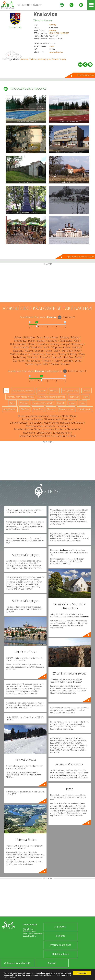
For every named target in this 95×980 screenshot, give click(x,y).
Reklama (61, 936)
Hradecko (33, 59)
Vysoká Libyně (33, 364)
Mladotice (25, 354)
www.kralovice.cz (56, 52)
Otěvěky (73, 354)
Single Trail (38, 409)
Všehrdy (68, 361)
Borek (55, 337)
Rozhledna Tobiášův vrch (37, 433)
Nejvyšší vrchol (10, 409)
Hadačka (43, 344)
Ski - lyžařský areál (71, 391)
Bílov (39, 337)
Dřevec (32, 344)
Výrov (78, 361)
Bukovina (24, 59)
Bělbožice (29, 337)
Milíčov (14, 354)
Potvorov (33, 357)
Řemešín (55, 59)
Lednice (39, 351)
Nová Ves (51, 354)
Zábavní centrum (67, 409)
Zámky (12, 403)
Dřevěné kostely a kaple (42, 403)
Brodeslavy (20, 341)
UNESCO (54, 391)
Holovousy (78, 344)
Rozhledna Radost (32, 419)
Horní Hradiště (21, 347)
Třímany (47, 361)
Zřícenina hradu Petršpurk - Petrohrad (47, 426)
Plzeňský (53, 24)
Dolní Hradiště (18, 344)
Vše (6, 391)
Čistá (77, 341)
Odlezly (62, 354)
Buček (32, 341)
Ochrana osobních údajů (17, 963)
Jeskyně (72, 403)
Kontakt (52, 963)
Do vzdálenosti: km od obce (38, 317)
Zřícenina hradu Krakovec (58, 419)
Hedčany (55, 344)
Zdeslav (55, 364)
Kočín (47, 347)
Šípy (15, 361)
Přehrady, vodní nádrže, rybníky (20, 397)
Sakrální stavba (85, 409)
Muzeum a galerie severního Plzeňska (39, 416)
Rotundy (61, 403)
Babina (18, 337)
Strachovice (34, 361)
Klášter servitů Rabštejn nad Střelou (64, 423)
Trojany (63, 59)
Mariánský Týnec (44, 59)
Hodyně (66, 344)
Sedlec (78, 357)
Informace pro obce (61, 945)
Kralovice (45, 14)
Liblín (57, 351)
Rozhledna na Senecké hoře (35, 436)
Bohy (47, 337)
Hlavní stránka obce (86, 75)
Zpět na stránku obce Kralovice (81, 257)
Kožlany (76, 347)
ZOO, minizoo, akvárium (23, 391)
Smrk (22, 361)
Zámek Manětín (62, 433)
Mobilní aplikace (61, 954)
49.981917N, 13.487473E (59, 33)
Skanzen (86, 391)
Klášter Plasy (69, 416)
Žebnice (65, 364)
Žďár (46, 364)
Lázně (83, 403)
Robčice (68, 357)
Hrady (86, 397)
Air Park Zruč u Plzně (64, 436)
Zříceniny (24, 403)
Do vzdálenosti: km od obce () (35, 371)
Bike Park (25, 409)
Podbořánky (20, 357)
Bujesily (41, 341)
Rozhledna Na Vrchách (67, 429)
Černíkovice (66, 341)
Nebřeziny (38, 354)
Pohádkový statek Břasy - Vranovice (33, 429)
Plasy (82, 354)
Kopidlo (56, 347)
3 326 (52, 46)
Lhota (49, 351)
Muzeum (51, 409)
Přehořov (45, 357)
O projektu (60, 927)
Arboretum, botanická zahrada (52, 397)
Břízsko (75, 337)
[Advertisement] (47, 284)
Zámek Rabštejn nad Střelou (26, 423)
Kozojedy (18, 351)
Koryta (66, 347)
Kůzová (29, 351)
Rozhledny (74, 397)
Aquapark (42, 391)
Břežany (65, 337)
